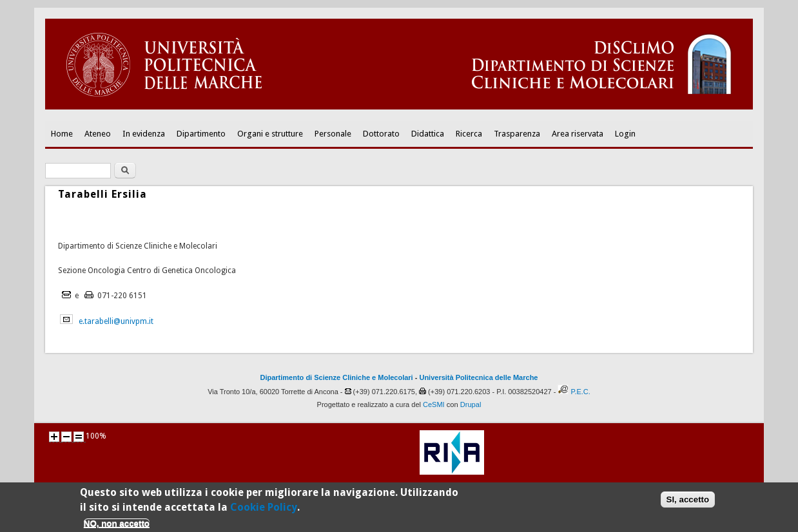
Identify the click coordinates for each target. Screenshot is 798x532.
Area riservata (578, 134)
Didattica (428, 134)
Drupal (471, 404)
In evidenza (144, 134)
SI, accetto (688, 501)
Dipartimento (201, 134)
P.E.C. (580, 392)
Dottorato (381, 134)
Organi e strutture (270, 134)
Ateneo (98, 134)
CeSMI (434, 404)
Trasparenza (517, 134)
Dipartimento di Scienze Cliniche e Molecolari (337, 377)
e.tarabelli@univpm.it (116, 321)
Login (625, 134)
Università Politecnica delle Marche (478, 377)
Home (62, 134)
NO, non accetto (117, 526)
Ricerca (469, 134)
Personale (333, 134)
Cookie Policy (264, 509)
